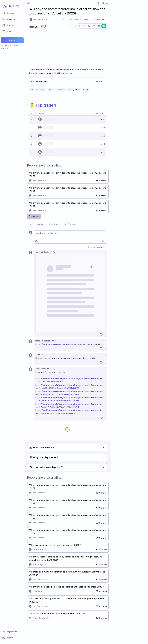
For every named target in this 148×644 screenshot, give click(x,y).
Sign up (12, 40)
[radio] (80, 26)
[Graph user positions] (74, 26)
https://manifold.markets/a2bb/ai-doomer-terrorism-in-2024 (63, 344)
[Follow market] (98, 3)
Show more (34, 216)
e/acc (86, 90)
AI (32, 90)
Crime (51, 90)
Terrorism (61, 90)
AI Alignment (74, 90)
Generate (99, 82)
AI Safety (40, 90)
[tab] (37, 224)
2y (54, 252)
